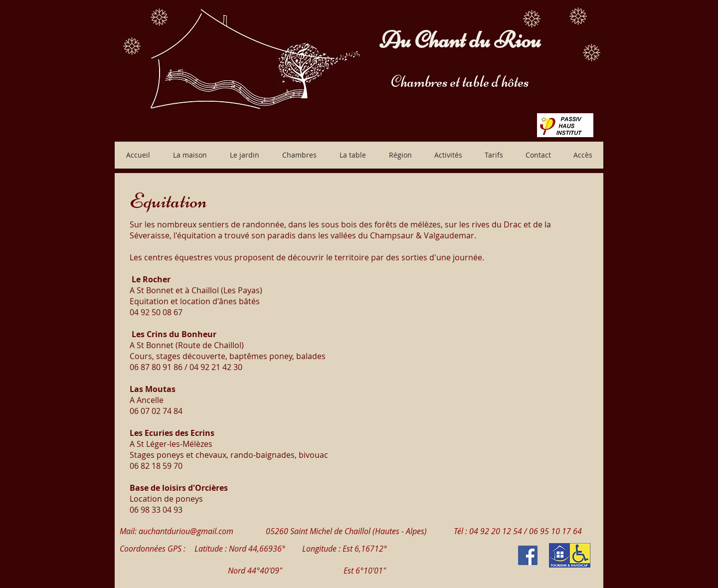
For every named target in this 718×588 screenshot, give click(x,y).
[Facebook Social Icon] (528, 555)
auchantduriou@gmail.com (186, 531)
